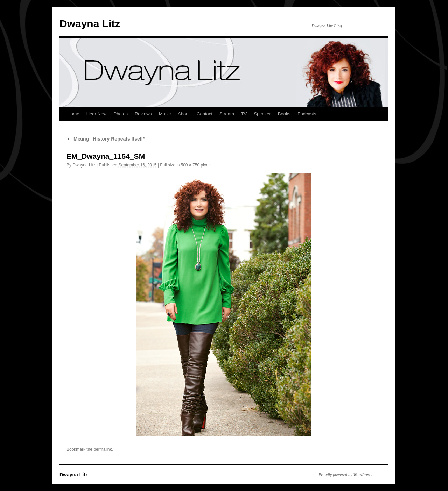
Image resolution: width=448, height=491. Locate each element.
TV (244, 114)
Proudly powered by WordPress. (345, 475)
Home (73, 114)
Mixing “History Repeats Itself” (106, 139)
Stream (227, 114)
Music (165, 114)
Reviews (143, 114)
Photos (120, 114)
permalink (103, 449)
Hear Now (97, 114)
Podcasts (307, 114)
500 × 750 (190, 165)
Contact (205, 114)
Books (284, 114)
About (184, 114)
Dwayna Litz (90, 24)
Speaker (262, 114)
